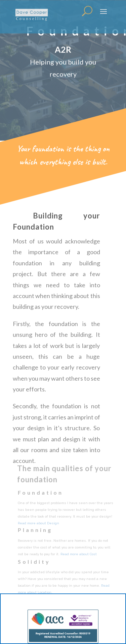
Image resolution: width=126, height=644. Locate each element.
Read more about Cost (79, 554)
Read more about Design (38, 524)
